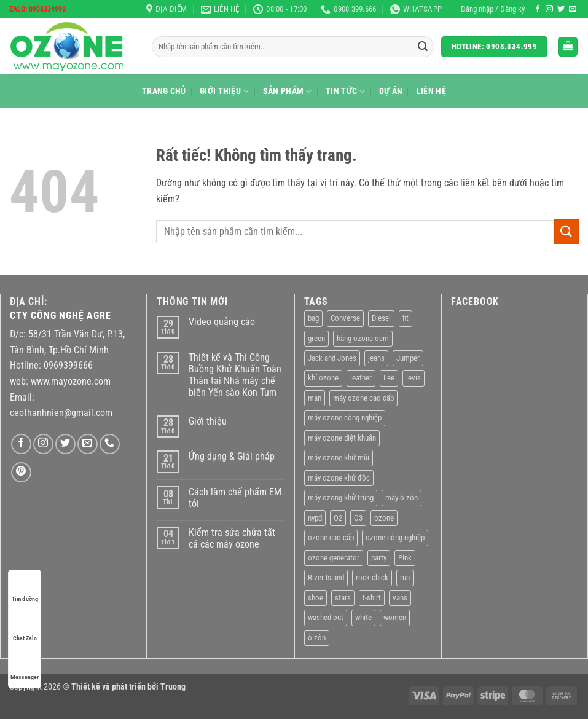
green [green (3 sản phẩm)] (316, 338)
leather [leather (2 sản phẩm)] (361, 378)
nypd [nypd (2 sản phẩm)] (315, 518)
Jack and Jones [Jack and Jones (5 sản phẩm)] (332, 358)
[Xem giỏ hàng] (568, 47)
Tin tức (346, 91)
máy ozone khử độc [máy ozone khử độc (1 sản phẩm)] (339, 478)
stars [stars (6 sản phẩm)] (343, 598)
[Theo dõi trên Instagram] (549, 9)
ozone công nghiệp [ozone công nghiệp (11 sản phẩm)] (395, 537)
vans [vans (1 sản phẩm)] (400, 598)
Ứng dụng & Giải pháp (232, 456)
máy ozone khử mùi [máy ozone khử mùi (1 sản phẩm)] (339, 458)
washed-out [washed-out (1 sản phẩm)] (326, 617)
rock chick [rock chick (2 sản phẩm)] (372, 577)
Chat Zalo (25, 627)
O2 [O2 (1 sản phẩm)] (338, 518)
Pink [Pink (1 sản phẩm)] (405, 558)
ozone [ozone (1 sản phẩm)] (384, 518)
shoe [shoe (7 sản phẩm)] (316, 598)
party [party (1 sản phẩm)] (379, 558)
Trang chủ (164, 91)
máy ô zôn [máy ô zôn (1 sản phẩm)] (402, 497)
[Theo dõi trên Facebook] (538, 9)
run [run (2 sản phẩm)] (405, 577)
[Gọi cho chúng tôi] (110, 444)
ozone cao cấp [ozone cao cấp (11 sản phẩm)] (331, 537)
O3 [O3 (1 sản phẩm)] (358, 518)
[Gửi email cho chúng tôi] (573, 9)
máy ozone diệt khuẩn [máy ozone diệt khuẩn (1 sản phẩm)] (342, 438)
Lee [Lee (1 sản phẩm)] (389, 378)
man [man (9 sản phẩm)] (315, 398)
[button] (493, 9)
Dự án (391, 91)
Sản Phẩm (288, 91)
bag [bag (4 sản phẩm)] (313, 318)
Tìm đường (25, 587)
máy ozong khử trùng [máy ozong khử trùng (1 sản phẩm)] (341, 497)
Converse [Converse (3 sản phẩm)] (345, 318)
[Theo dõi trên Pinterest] (21, 472)
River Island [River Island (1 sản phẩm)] (326, 577)
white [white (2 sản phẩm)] (363, 617)
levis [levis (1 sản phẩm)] (414, 378)
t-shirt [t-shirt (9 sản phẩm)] (372, 598)
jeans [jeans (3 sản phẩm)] (376, 358)
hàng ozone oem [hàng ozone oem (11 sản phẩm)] (363, 338)
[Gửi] (423, 47)
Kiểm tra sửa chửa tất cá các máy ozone (232, 538)
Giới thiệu (224, 91)
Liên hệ (431, 91)
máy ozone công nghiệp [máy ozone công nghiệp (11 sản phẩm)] (345, 418)
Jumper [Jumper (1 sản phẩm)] (408, 358)
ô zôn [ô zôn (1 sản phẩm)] (317, 638)
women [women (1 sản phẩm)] (395, 617)
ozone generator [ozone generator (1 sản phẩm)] (334, 558)
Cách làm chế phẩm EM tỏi (235, 498)
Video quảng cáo (222, 322)
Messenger (25, 665)
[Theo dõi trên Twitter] (561, 9)
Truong (173, 687)
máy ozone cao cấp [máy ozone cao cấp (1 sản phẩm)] (363, 398)
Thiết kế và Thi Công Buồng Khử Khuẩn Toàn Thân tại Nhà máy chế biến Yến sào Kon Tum (235, 375)
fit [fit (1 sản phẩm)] (406, 318)
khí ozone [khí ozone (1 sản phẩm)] (323, 378)
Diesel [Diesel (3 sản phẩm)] (381, 318)
